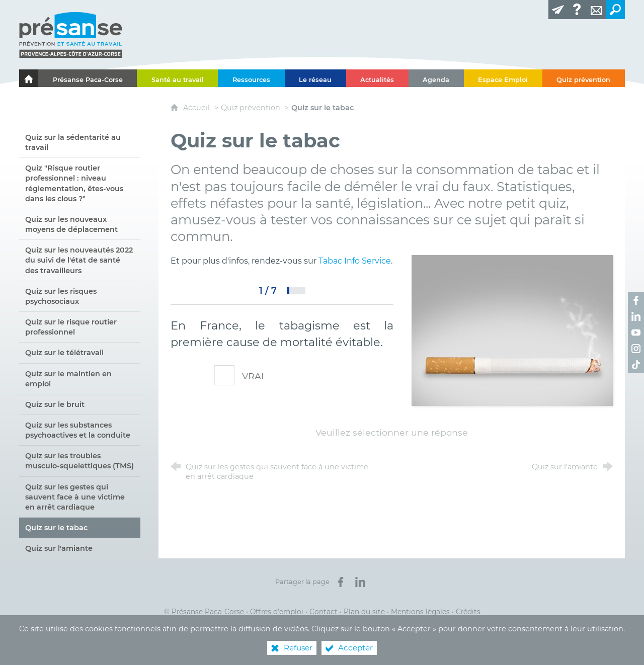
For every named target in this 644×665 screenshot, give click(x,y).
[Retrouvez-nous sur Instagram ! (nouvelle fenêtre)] (636, 349)
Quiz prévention (251, 108)
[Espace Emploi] (503, 78)
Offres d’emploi (277, 612)
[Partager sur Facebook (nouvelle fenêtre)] (341, 582)
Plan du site (364, 612)
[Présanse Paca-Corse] (88, 78)
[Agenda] (436, 78)
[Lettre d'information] (558, 10)
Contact (324, 612)
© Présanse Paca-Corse (204, 612)
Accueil (197, 108)
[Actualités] (377, 78)
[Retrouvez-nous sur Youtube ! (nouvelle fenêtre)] (636, 332)
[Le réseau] (315, 78)
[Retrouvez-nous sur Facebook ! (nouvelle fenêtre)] (636, 300)
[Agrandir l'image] (512, 330)
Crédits (468, 612)
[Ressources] (251, 78)
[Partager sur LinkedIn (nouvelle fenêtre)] (360, 582)
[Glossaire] (577, 10)
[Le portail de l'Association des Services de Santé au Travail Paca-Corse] (29, 78)
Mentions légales (420, 612)
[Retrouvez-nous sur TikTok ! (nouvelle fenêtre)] (636, 365)
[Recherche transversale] (615, 10)
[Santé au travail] (177, 78)
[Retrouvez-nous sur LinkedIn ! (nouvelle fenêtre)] (636, 316)
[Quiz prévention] (584, 78)
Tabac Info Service (355, 261)
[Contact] (596, 10)
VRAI (246, 376)
